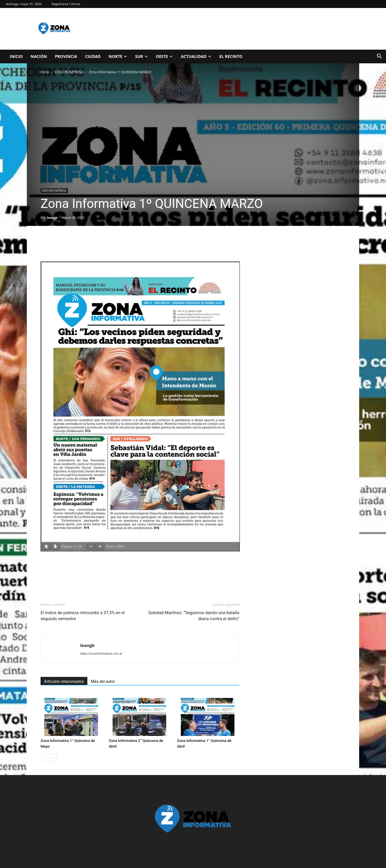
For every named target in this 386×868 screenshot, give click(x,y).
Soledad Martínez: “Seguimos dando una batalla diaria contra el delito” (194, 616)
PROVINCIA (66, 56)
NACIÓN (39, 56)
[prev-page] (44, 758)
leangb (52, 217)
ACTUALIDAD (196, 56)
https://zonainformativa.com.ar (101, 654)
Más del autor (103, 681)
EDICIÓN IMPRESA (69, 72)
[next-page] (53, 758)
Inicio (45, 72)
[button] (379, 57)
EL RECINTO (231, 56)
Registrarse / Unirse (66, 4)
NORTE (118, 56)
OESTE (164, 56)
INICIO (16, 56)
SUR (141, 56)
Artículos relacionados (64, 681)
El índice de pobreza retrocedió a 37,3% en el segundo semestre (83, 616)
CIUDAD (93, 56)
